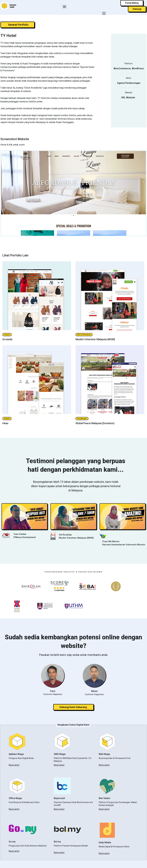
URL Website (129, 98)
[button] (65, 7)
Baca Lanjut (14, 765)
